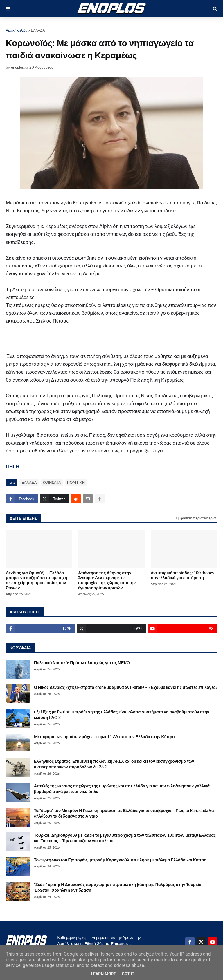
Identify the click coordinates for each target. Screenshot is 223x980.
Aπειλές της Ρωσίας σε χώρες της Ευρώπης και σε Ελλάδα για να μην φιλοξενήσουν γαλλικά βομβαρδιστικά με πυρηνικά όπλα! (122, 789)
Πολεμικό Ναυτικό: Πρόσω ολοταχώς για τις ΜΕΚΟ (82, 663)
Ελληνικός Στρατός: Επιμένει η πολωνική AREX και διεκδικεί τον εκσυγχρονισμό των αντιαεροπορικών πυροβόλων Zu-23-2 (114, 764)
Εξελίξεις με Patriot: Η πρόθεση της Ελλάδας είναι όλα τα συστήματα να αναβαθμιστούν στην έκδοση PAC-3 (122, 715)
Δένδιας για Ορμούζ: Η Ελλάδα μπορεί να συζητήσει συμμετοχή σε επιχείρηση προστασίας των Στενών (36, 580)
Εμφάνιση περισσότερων (196, 518)
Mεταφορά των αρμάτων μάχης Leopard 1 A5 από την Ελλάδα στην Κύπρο (104, 737)
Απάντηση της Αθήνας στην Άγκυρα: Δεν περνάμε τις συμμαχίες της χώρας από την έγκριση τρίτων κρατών (107, 580)
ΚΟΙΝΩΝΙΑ (52, 482)
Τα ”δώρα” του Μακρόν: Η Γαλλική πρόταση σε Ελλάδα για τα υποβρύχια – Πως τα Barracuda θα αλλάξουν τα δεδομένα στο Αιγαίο (124, 813)
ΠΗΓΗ (12, 467)
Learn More (103, 974)
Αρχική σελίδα (17, 30)
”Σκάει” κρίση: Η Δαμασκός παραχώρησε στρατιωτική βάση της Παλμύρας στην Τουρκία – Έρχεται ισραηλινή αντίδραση (119, 887)
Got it (128, 974)
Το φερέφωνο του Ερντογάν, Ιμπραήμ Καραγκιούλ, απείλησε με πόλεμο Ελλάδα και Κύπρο (120, 860)
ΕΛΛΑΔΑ (38, 30)
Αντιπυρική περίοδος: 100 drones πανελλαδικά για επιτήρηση (182, 575)
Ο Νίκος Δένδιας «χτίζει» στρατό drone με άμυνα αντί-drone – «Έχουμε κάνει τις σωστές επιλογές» (126, 687)
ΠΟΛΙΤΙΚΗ (76, 482)
